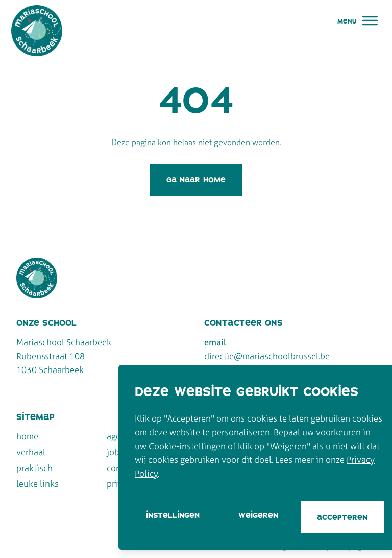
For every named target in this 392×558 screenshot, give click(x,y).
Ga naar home (196, 180)
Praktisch (34, 468)
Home (27, 436)
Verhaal (31, 452)
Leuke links (38, 484)
